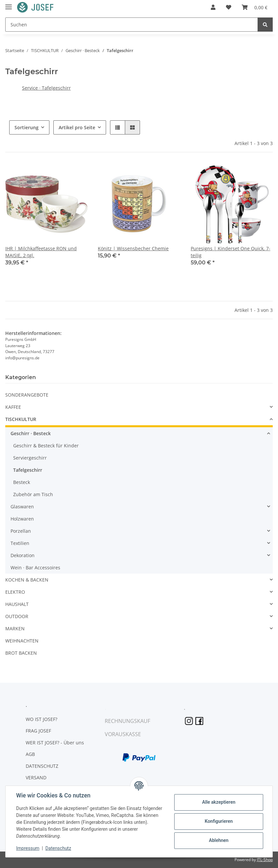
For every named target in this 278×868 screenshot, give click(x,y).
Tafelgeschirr (28, 470)
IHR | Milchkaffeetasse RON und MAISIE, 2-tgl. (41, 252)
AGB (30, 754)
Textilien (20, 543)
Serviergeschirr (30, 458)
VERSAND (36, 778)
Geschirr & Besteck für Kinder (46, 446)
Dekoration (23, 555)
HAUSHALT (17, 604)
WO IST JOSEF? (42, 719)
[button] (213, 7)
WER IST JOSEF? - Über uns (55, 743)
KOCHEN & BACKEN (27, 580)
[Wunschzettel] (229, 7)
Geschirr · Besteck (31, 433)
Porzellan (21, 531)
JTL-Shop (265, 860)
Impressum (28, 848)
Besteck (22, 482)
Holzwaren (22, 519)
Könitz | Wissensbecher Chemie (133, 248)
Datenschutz (58, 848)
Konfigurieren (219, 821)
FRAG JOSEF (38, 731)
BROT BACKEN (21, 653)
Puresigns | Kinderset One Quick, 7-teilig (231, 252)
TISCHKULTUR (21, 419)
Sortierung (27, 127)
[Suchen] (132, 25)
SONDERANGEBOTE (27, 395)
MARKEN (15, 629)
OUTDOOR (17, 616)
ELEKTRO (15, 592)
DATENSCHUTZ (42, 766)
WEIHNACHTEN (22, 641)
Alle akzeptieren (219, 802)
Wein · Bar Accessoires (35, 568)
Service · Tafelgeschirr (46, 88)
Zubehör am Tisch (33, 494)
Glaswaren (22, 507)
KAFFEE (13, 407)
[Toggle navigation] (9, 4)
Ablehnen (219, 840)
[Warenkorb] (255, 7)
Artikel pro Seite (77, 127)
